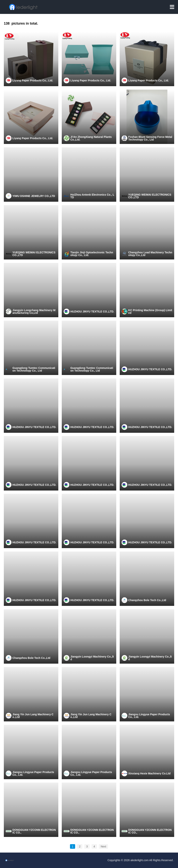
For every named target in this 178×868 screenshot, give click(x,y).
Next (104, 846)
